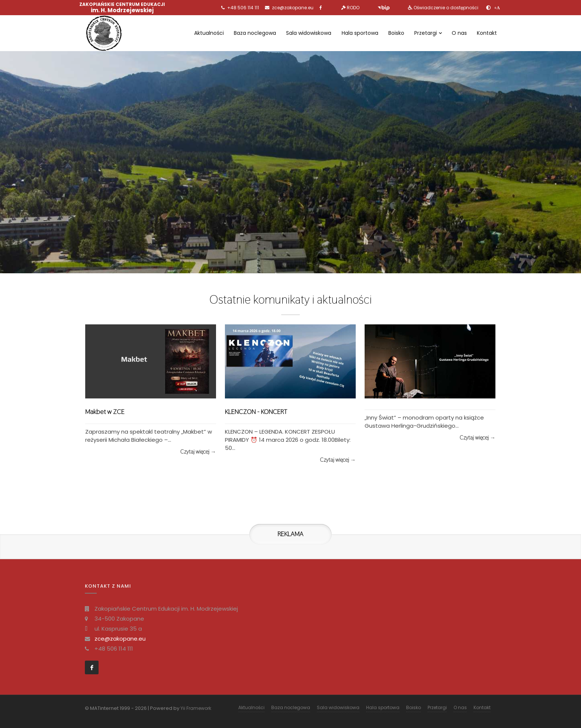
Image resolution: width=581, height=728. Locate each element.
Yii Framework (196, 708)
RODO (353, 8)
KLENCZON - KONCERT (256, 412)
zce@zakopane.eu (293, 8)
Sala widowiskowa (309, 33)
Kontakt (487, 33)
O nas (459, 33)
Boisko (396, 33)
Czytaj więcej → (198, 452)
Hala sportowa (360, 33)
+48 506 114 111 (243, 8)
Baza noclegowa (255, 33)
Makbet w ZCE (105, 412)
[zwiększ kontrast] (488, 8)
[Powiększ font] (497, 8)
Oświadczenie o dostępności (446, 8)
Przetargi (428, 33)
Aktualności (209, 33)
